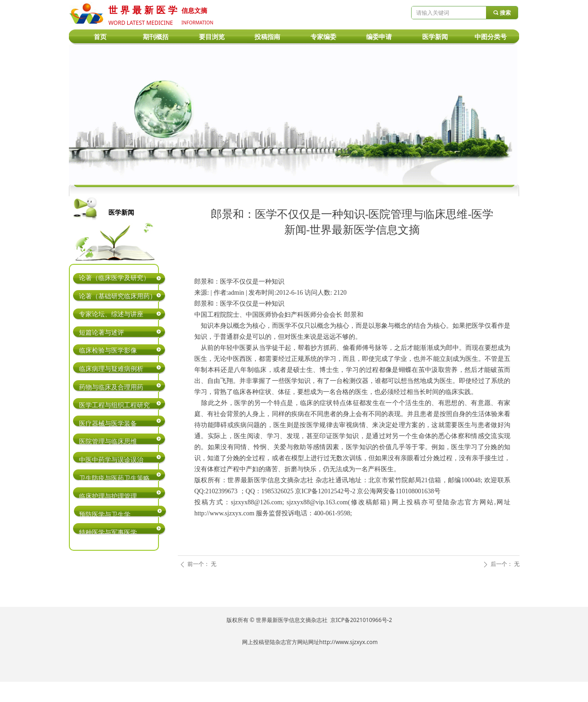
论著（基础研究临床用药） (118, 296)
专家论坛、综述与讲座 (111, 314)
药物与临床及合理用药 (111, 387)
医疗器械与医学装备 (108, 424)
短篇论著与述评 (102, 333)
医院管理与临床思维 (108, 442)
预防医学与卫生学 (105, 515)
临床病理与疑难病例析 (111, 369)
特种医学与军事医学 (108, 533)
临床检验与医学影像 (108, 351)
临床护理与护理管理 (108, 496)
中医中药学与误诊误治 (111, 460)
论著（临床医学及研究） (114, 278)
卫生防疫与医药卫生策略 (114, 478)
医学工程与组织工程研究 (114, 405)
